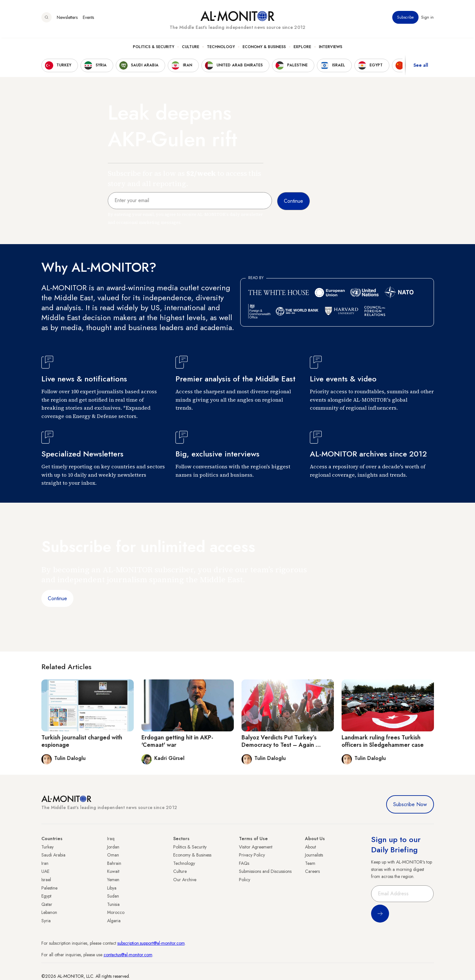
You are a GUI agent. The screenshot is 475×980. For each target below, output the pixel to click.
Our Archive (185, 880)
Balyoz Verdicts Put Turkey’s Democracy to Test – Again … (281, 741)
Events (88, 19)
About (310, 847)
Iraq (111, 839)
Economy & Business (264, 48)
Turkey (47, 847)
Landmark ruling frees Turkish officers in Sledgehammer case (383, 741)
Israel (46, 880)
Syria (46, 921)
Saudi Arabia (53, 855)
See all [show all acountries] (421, 67)
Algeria (114, 921)
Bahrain (114, 863)
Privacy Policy (252, 855)
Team (310, 863)
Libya (112, 888)
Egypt (46, 896)
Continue (57, 598)
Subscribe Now (410, 804)
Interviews (331, 48)
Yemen (113, 880)
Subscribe (406, 19)
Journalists (314, 855)
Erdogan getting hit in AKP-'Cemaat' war (177, 741)
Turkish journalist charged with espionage (82, 741)
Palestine (49, 888)
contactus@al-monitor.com (128, 955)
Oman (113, 855)
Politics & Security (153, 48)
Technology (221, 48)
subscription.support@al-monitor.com (151, 943)
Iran (45, 863)
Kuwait (113, 871)
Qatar (47, 904)
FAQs (244, 863)
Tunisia (113, 904)
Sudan (113, 896)
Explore (302, 48)
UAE (45, 871)
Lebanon (49, 912)
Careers (312, 871)
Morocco (116, 912)
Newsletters (67, 19)
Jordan (113, 847)
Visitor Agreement (256, 847)
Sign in (428, 19)
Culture (191, 48)
